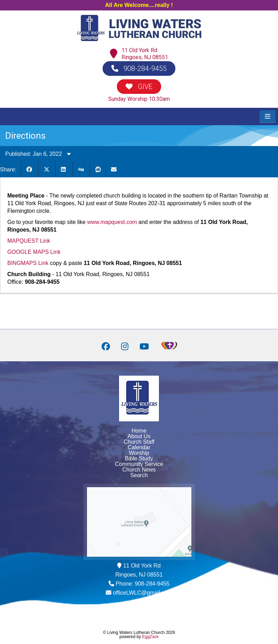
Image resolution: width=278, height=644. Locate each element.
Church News (139, 470)
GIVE (139, 87)
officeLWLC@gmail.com (143, 593)
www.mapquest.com (112, 222)
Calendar (139, 447)
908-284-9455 (139, 69)
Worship (139, 453)
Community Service (139, 464)
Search (139, 475)
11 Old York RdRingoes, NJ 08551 (145, 54)
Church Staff (139, 442)
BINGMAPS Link (28, 263)
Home (139, 431)
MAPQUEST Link (29, 241)
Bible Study (139, 458)
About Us (139, 436)
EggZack (150, 637)
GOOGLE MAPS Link (34, 252)
